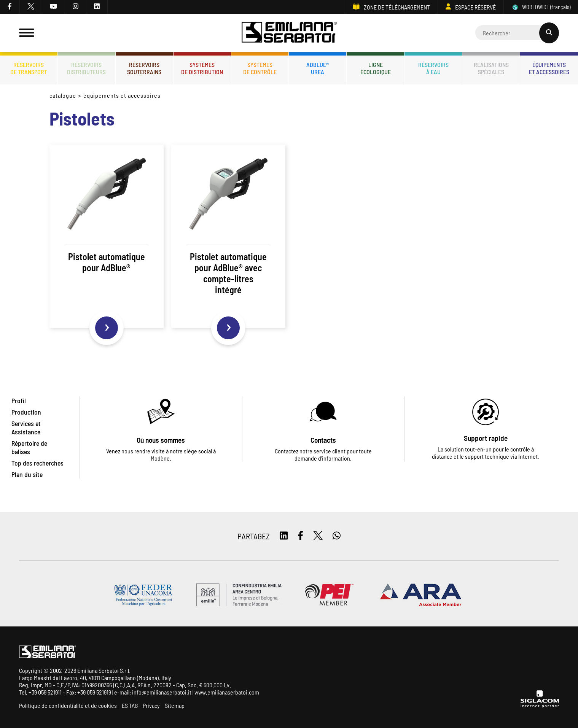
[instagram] (76, 7)
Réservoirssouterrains (144, 68)
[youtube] (54, 7)
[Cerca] (517, 33)
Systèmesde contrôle (260, 68)
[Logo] (289, 33)
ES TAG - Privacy (141, 705)
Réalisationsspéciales (491, 68)
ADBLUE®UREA (318, 68)
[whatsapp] (337, 536)
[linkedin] (97, 7)
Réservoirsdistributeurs (86, 68)
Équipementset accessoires (549, 68)
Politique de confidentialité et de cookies (68, 705)
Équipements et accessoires (122, 95)
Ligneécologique (376, 68)
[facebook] (10, 7)
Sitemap (175, 705)
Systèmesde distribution (202, 68)
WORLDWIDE (541, 7)
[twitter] (31, 7)
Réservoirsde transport (29, 68)
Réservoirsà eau (433, 68)
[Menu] (27, 33)
